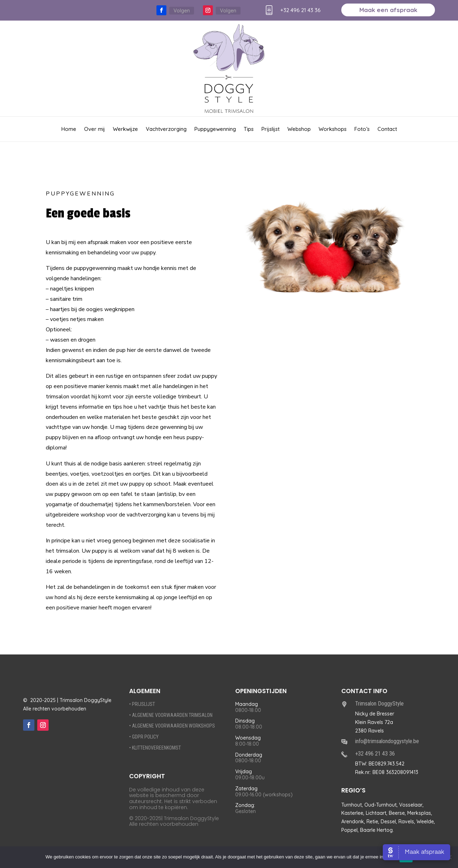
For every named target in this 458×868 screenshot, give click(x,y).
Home (69, 129)
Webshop (299, 129)
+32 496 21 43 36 (300, 10)
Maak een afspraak (388, 10)
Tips (249, 129)
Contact (387, 129)
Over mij (95, 129)
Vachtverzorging (166, 129)
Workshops (333, 129)
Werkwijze (125, 129)
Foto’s (362, 129)
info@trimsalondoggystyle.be (387, 741)
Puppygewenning (215, 129)
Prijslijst (271, 129)
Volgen (182, 11)
